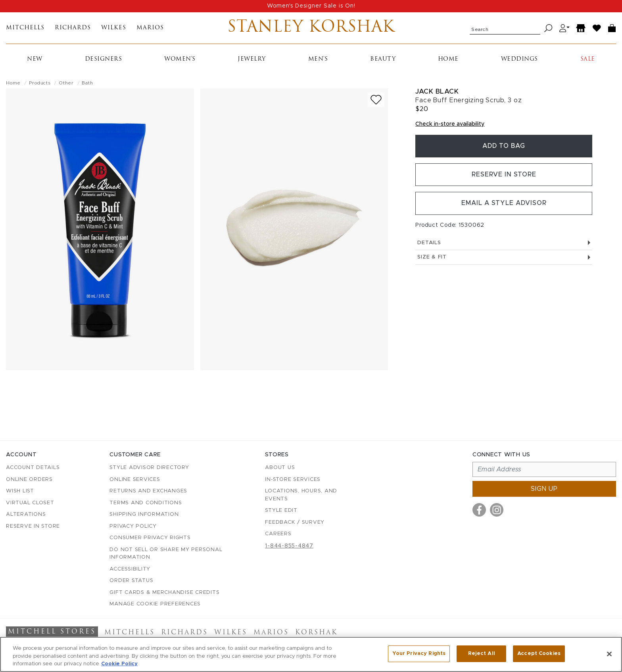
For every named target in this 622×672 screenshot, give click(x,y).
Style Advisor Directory (149, 468)
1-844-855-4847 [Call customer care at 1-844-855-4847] (289, 546)
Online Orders (29, 480)
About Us (280, 468)
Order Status (131, 581)
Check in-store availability (450, 124)
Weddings (519, 60)
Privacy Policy (133, 526)
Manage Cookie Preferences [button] (155, 604)
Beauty (383, 60)
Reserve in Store (504, 176)
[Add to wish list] (376, 100)
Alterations (26, 514)
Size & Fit (504, 258)
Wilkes (114, 28)
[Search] (548, 28)
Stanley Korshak (311, 28)
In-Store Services (293, 480)
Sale (588, 60)
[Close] (609, 654)
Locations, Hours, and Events (301, 495)
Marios (150, 28)
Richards (73, 28)
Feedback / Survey (295, 522)
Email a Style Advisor (504, 205)
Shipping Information (144, 514)
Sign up (544, 489)
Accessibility (130, 569)
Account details (33, 468)
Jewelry (252, 60)
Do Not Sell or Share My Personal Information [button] (166, 554)
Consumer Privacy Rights (150, 538)
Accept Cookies (539, 654)
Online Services (135, 480)
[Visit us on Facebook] (479, 510)
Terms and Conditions (146, 503)
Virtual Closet (30, 503)
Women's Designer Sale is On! (311, 6)
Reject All (482, 654)
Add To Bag (504, 147)
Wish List (20, 491)
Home (448, 60)
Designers (104, 60)
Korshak (316, 633)
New (35, 60)
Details (504, 244)
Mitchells (25, 28)
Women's (180, 60)
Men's (318, 60)
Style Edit (281, 510)
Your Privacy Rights (419, 654)
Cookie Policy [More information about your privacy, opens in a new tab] (119, 664)
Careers (278, 534)
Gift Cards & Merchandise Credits (164, 593)
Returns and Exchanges (148, 491)
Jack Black (437, 92)
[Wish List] (597, 28)
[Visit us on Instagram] (497, 510)
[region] (311, 654)
